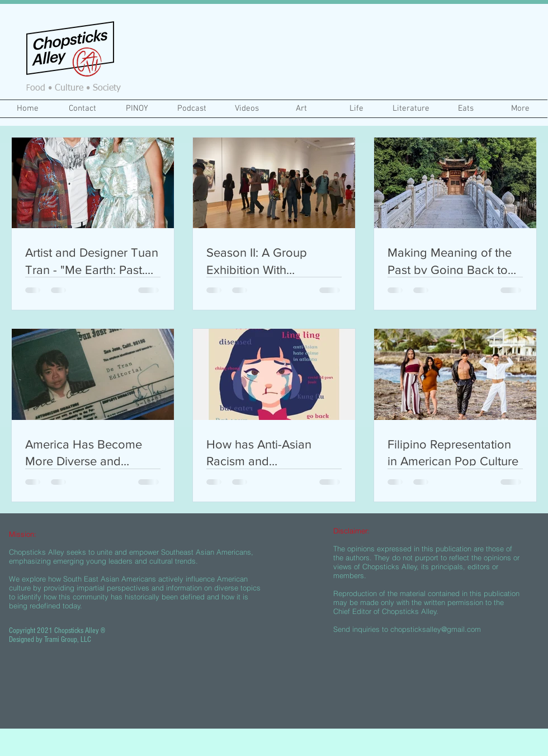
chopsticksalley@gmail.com (436, 629)
